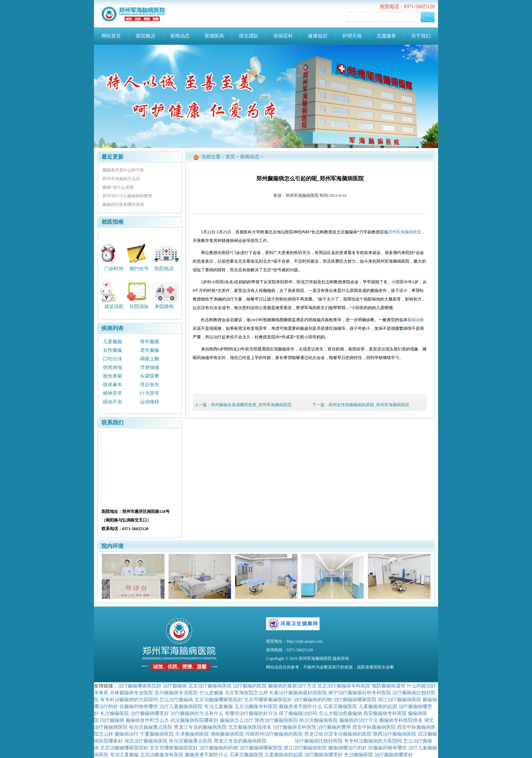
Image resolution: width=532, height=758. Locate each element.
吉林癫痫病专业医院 (131, 693)
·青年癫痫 (149, 342)
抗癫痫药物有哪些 (139, 706)
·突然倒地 (112, 367)
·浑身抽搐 (149, 367)
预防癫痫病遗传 (389, 686)
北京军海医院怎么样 (246, 693)
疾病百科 (283, 36)
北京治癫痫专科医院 (256, 706)
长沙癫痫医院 (115, 713)
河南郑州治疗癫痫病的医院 (274, 734)
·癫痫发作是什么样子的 (123, 170)
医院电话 (164, 268)
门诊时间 (114, 268)
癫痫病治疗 (127, 734)
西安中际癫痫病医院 (374, 727)
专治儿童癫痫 (219, 706)
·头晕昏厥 (149, 376)
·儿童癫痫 (112, 342)
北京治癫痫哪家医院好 (219, 699)
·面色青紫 (112, 376)
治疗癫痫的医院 (250, 686)
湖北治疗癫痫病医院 (146, 741)
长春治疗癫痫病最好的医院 (298, 693)
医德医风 (214, 36)
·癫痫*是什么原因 (118, 187)
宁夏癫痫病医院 (157, 734)
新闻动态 (180, 36)
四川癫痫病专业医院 (176, 693)
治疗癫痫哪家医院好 (140, 686)
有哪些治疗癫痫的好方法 (251, 713)
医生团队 (249, 36)
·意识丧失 (149, 385)
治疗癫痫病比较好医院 (319, 741)
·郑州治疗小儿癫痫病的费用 (127, 196)
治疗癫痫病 (175, 686)
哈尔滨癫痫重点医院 (151, 727)
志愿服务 (386, 36)
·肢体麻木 (112, 385)
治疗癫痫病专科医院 (295, 727)
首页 (230, 157)
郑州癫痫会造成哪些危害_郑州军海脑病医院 (251, 405)
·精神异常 (112, 393)
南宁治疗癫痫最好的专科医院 (360, 693)
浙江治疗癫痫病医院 (400, 699)
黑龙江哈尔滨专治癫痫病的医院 (338, 734)
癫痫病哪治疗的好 (348, 748)
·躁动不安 (112, 402)
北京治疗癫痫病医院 (210, 686)
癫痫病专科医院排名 (401, 720)
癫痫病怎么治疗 (237, 720)
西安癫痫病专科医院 (385, 713)
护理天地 (352, 36)
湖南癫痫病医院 (227, 734)
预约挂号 (139, 268)
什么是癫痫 (211, 693)
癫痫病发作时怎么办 (147, 720)
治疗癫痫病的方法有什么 (197, 713)
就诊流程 (114, 307)
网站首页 (111, 36)
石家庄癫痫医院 (340, 706)
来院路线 (164, 307)
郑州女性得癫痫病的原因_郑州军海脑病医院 (369, 405)
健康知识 (318, 36)
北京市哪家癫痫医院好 (268, 699)
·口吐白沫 (112, 359)
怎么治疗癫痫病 (176, 699)
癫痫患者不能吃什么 (300, 706)
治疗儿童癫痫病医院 (181, 706)
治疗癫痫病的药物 (312, 699)
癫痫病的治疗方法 (359, 720)
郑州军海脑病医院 (405, 232)
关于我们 (421, 36)
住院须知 (139, 307)
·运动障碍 (149, 402)
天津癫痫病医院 (192, 734)
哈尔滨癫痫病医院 (319, 720)
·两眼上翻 (149, 359)
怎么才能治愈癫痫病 (340, 713)
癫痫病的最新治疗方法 (292, 686)
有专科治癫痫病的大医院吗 (129, 699)
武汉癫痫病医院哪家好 (194, 720)
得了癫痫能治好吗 (298, 713)
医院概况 (146, 36)
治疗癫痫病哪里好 (150, 713)
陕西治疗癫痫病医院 (276, 720)
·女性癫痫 (112, 350)
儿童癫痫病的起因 (378, 706)
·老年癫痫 (149, 350)
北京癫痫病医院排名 (250, 727)
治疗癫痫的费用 (334, 727)
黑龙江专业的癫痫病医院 (200, 727)
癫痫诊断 (416, 320)
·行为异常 (149, 393)
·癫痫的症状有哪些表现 (123, 204)
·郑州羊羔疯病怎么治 (121, 179)
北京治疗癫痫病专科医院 (344, 686)
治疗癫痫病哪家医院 (355, 699)
